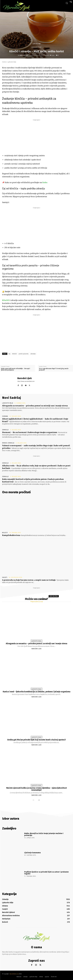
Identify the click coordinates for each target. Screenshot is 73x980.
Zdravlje (5, 430)
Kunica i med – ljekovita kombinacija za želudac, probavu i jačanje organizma (37, 692)
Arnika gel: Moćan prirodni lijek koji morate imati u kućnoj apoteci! (36, 740)
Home (4, 62)
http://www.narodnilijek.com (26, 381)
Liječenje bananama (32, 853)
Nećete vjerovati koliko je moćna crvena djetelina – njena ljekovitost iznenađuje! (37, 789)
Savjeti (5, 577)
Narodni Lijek (24, 55)
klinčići (15, 354)
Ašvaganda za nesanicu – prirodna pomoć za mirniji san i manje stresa (35, 406)
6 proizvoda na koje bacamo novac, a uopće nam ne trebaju (29, 580)
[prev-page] (34, 800)
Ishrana (5, 416)
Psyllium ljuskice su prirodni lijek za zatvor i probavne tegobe (46, 873)
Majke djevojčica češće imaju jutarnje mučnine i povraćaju (44, 834)
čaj (9, 354)
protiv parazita (24, 354)
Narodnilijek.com (14, 974)
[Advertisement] (36, 136)
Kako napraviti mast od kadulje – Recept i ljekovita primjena (16, 369)
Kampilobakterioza (11, 535)
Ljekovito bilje (36, 44)
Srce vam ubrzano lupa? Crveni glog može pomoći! (54, 369)
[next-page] (39, 800)
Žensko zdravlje (8, 443)
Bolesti (5, 533)
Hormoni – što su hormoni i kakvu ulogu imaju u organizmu (30, 432)
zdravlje (33, 354)
